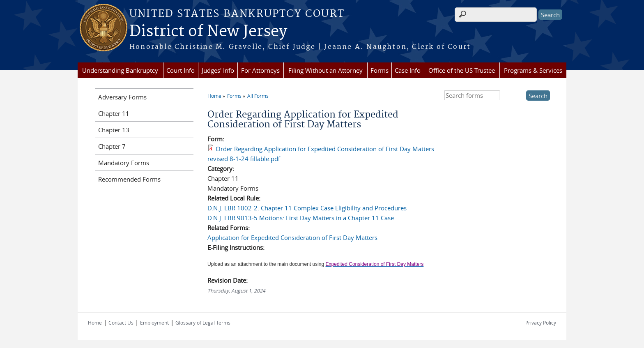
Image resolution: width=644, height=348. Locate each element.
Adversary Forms (122, 97)
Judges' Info (218, 70)
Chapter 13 (114, 130)
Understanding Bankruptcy (120, 70)
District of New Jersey (208, 32)
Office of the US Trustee (462, 70)
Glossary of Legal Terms (203, 323)
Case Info (408, 70)
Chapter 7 (112, 146)
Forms (379, 70)
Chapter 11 (114, 113)
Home (214, 96)
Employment (154, 323)
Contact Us (121, 323)
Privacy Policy (541, 323)
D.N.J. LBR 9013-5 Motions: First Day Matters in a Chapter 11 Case (301, 218)
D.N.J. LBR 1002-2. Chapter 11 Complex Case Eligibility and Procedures (307, 208)
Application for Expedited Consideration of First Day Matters (292, 237)
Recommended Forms (129, 179)
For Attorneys (260, 70)
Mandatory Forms (124, 163)
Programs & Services (533, 70)
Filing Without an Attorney (325, 70)
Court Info (181, 70)
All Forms (258, 96)
